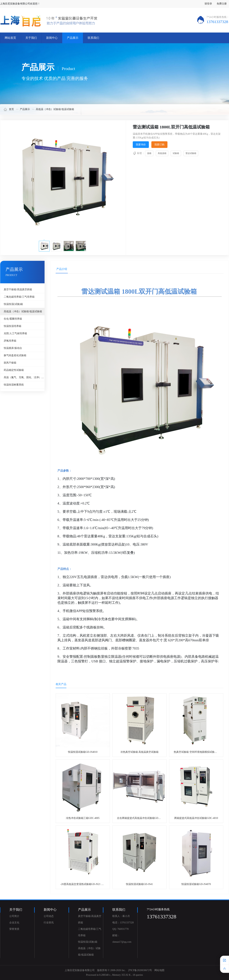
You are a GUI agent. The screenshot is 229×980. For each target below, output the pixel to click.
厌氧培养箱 (10, 341)
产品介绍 (62, 269)
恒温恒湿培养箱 (13, 326)
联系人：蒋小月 (121, 916)
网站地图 (159, 970)
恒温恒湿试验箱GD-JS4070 (196, 884)
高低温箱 (162, 153)
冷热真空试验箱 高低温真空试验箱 (140, 752)
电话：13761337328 (123, 923)
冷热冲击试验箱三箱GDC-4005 (83, 818)
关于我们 (31, 38)
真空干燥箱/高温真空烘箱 (18, 289)
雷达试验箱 (191, 153)
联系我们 (93, 38)
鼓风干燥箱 (10, 363)
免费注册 (222, 4)
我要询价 (141, 145)
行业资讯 (49, 923)
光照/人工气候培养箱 (15, 333)
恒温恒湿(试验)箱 (13, 304)
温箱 (149, 153)
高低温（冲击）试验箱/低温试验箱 (55, 109)
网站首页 (10, 38)
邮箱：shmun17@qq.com (122, 939)
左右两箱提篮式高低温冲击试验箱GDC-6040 (141, 818)
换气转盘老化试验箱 (15, 355)
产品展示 (73, 38)
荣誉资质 (14, 929)
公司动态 (49, 916)
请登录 (208, 4)
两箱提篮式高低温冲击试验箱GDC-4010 (196, 818)
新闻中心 (52, 38)
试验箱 (176, 153)
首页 (9, 109)
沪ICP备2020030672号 (140, 970)
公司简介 (14, 916)
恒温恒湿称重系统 (14, 385)
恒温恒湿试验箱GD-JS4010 (83, 752)
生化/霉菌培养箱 (13, 319)
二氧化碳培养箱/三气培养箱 (19, 297)
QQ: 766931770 (120, 929)
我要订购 (159, 145)
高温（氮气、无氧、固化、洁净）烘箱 (24, 377)
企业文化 (14, 923)
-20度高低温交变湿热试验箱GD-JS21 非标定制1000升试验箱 (93, 884)
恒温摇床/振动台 (13, 348)
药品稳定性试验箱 (14, 370)
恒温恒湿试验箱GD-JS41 (139, 884)
